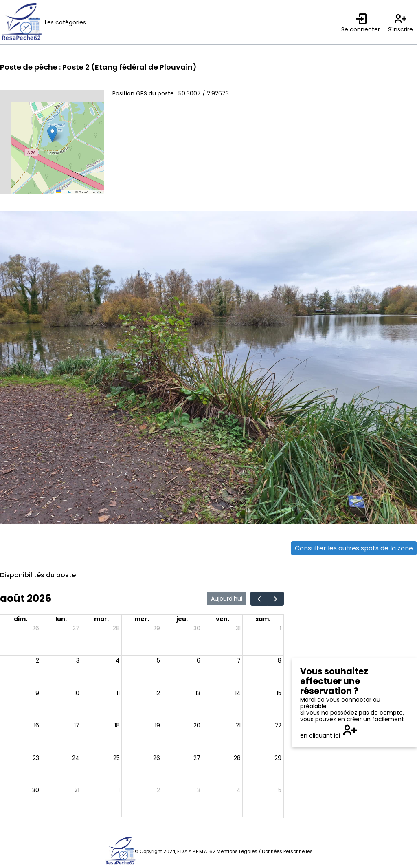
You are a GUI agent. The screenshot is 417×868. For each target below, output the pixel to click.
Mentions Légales (237, 851)
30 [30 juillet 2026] (197, 628)
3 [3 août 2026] (78, 660)
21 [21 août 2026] (238, 725)
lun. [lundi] (61, 619)
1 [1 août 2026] (281, 628)
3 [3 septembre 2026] (199, 790)
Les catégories (65, 22)
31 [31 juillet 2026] (238, 628)
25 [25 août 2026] (116, 758)
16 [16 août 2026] (36, 725)
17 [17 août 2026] (77, 725)
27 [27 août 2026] (197, 758)
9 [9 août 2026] (37, 693)
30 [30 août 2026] (36, 790)
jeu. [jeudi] (182, 619)
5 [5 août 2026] (158, 660)
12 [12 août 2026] (158, 693)
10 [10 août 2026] (77, 693)
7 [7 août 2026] (239, 660)
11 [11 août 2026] (118, 693)
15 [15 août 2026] (279, 693)
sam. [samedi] (263, 619)
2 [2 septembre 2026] (158, 790)
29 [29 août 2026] (278, 758)
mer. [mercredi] (142, 619)
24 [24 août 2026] (76, 758)
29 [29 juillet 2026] (157, 628)
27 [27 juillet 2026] (76, 628)
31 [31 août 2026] (77, 790)
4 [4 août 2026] (118, 660)
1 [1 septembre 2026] (119, 790)
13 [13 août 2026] (198, 693)
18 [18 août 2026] (117, 725)
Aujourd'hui (227, 599)
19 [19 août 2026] (157, 725)
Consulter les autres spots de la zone (354, 548)
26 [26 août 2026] (157, 758)
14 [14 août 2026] (238, 693)
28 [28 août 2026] (237, 758)
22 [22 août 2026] (278, 725)
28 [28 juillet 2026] (116, 628)
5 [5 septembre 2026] (280, 790)
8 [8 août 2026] (280, 660)
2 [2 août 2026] (37, 660)
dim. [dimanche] (21, 619)
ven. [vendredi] (223, 619)
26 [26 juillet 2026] (36, 628)
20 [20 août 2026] (197, 725)
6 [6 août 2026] (199, 660)
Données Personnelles (287, 851)
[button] (52, 134)
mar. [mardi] (101, 619)
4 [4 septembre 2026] (239, 790)
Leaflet (64, 192)
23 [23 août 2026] (36, 758)
